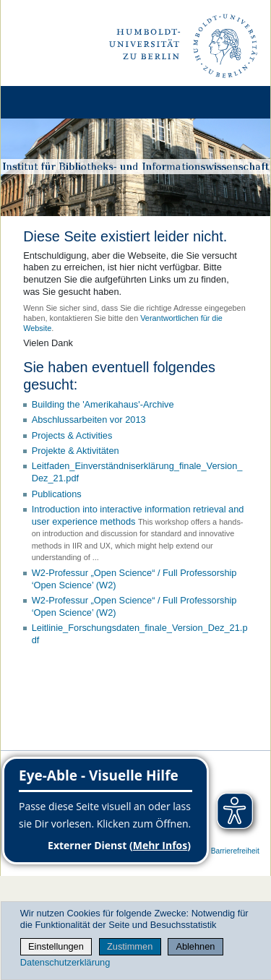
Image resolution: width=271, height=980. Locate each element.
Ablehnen (195, 946)
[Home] (52, 102)
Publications (57, 494)
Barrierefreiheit (235, 851)
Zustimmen (130, 946)
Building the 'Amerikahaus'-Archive (103, 404)
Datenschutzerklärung (65, 962)
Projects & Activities (72, 435)
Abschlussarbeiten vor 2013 (89, 420)
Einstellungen (56, 946)
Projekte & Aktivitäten (76, 451)
